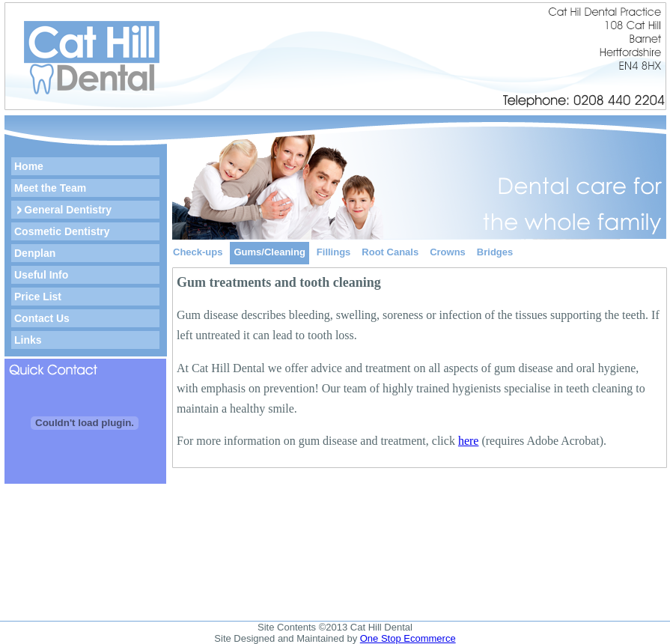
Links (28, 340)
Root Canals (390, 252)
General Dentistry (68, 210)
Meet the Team (50, 188)
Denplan (35, 253)
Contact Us (42, 318)
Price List (38, 297)
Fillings (334, 252)
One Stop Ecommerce (408, 638)
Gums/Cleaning (269, 252)
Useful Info (41, 275)
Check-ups (198, 252)
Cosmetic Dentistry (62, 231)
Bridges (495, 252)
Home (29, 166)
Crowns (448, 252)
